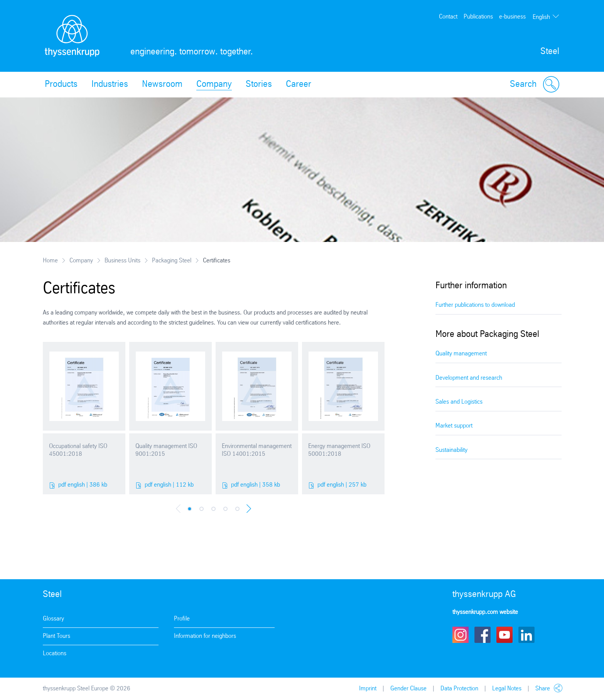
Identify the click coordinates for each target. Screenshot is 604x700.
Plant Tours (57, 636)
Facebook (483, 635)
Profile (182, 619)
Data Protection (459, 689)
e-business (512, 17)
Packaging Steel (172, 261)
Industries (110, 85)
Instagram (461, 635)
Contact (448, 17)
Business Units (122, 261)
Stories (259, 85)
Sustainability (451, 450)
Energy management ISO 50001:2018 (339, 450)
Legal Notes (507, 689)
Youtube (504, 635)
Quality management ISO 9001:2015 (166, 450)
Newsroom (162, 85)
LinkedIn (526, 635)
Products (61, 85)
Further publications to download (475, 305)
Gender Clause (408, 689)
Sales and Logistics (459, 402)
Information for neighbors (205, 636)
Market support (454, 426)
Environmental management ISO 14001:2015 (257, 450)
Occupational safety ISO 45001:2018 (78, 450)
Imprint (368, 689)
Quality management (461, 354)
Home (50, 261)
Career (299, 85)
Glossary (53, 619)
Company (214, 85)
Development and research (469, 378)
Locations (55, 654)
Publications (478, 17)
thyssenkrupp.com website (485, 612)
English (541, 17)
